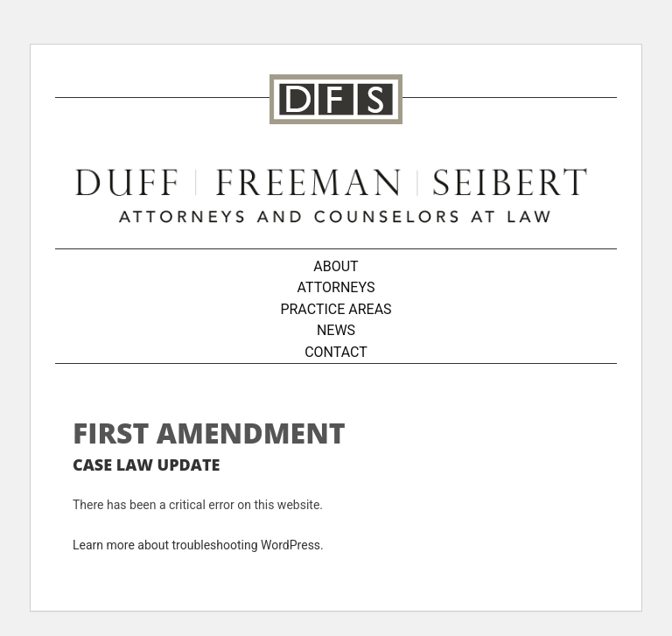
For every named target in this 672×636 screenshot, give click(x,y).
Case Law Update (146, 465)
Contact (336, 352)
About (336, 266)
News (336, 330)
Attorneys (336, 287)
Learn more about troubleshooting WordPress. (198, 545)
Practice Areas (336, 309)
